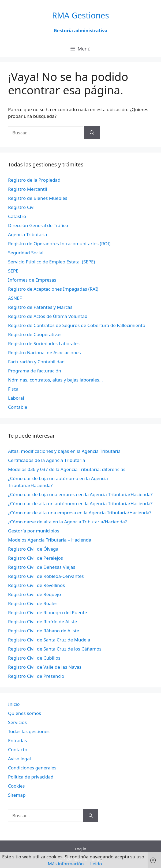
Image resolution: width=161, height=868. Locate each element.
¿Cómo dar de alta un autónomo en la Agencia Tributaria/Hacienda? (80, 503)
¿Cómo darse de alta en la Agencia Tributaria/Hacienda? (67, 522)
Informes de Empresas (32, 280)
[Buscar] (92, 133)
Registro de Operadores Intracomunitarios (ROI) (59, 244)
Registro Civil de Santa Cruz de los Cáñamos (55, 649)
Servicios (17, 722)
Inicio (14, 704)
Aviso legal (19, 759)
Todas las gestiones (29, 731)
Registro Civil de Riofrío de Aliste (42, 622)
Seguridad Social (26, 253)
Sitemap (17, 795)
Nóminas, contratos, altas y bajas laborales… (55, 380)
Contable (18, 407)
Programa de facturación (35, 371)
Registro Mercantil (27, 189)
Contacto (18, 750)
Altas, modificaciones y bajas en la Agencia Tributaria (64, 451)
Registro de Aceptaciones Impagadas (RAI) (53, 289)
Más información (66, 864)
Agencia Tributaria (28, 234)
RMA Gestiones (80, 15)
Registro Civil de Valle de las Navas (45, 667)
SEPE (13, 271)
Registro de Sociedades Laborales (44, 343)
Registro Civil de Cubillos (34, 658)
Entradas (17, 740)
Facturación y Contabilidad (36, 362)
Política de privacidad (31, 777)
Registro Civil (22, 207)
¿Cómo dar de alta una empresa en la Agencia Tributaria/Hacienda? (80, 513)
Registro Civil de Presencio (36, 676)
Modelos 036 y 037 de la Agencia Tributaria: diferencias (67, 469)
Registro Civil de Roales (33, 603)
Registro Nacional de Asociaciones (44, 353)
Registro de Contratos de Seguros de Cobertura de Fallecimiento (77, 325)
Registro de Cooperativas (35, 334)
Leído (96, 864)
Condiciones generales (32, 768)
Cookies (16, 786)
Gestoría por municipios (34, 531)
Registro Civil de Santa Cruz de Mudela (49, 640)
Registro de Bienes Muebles (38, 198)
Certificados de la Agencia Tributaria (46, 460)
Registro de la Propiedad (34, 180)
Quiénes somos (25, 713)
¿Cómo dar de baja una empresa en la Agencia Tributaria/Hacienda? (80, 494)
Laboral (16, 398)
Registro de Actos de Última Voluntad (48, 316)
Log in (80, 849)
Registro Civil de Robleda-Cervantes (46, 576)
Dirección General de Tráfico (38, 225)
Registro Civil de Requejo (34, 594)
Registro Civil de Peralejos (35, 558)
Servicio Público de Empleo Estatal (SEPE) (52, 262)
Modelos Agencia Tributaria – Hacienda (50, 540)
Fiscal (14, 389)
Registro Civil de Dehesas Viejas (42, 567)
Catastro (17, 216)
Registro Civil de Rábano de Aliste (44, 631)
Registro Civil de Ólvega (33, 549)
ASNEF (15, 298)
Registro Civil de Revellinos (36, 585)
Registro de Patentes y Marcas (40, 307)
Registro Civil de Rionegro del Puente (48, 612)
